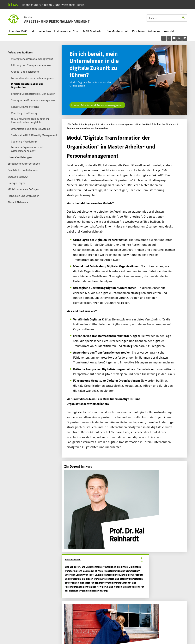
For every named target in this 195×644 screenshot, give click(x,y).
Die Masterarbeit (118, 31)
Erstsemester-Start (67, 31)
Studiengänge (88, 124)
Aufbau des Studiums (165, 124)
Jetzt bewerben (40, 31)
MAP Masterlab (93, 31)
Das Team (138, 31)
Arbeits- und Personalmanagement (116, 124)
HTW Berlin (72, 124)
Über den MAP (17, 31)
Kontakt (169, 31)
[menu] (174, 38)
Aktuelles (154, 31)
